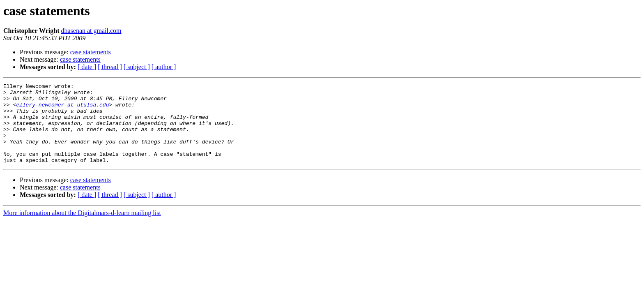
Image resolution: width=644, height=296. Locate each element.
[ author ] (164, 67)
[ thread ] (110, 67)
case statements (91, 52)
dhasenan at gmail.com (91, 31)
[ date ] (87, 67)
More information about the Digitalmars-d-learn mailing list (82, 229)
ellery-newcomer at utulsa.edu (62, 109)
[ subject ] (137, 67)
